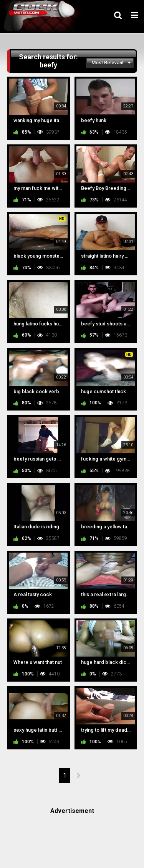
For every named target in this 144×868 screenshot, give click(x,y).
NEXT (78, 776)
